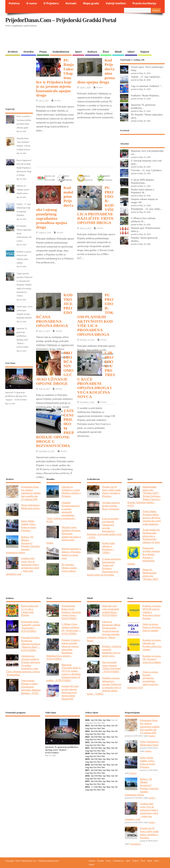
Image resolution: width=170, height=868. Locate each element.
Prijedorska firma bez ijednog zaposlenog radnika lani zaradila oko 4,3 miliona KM (31, 493)
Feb (96, 720)
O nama (31, 3)
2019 (87, 759)
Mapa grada (91, 3)
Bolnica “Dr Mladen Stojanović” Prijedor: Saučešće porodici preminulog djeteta (23, 545)
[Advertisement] (70, 40)
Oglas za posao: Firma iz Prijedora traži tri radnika (152, 627)
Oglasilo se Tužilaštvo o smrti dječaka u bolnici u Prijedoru (71, 491)
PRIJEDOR (23, 731)
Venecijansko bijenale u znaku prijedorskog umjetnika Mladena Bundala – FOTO (31, 687)
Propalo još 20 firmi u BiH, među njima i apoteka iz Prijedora (111, 491)
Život (106, 52)
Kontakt (71, 3)
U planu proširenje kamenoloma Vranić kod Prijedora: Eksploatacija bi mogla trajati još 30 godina (104, 567)
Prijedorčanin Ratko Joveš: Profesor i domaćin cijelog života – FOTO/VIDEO (71, 612)
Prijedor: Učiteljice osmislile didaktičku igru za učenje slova (112, 651)
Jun (113, 725)
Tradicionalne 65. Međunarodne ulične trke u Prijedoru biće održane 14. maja (151, 536)
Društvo (13, 52)
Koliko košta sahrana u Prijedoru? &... (143, 191)
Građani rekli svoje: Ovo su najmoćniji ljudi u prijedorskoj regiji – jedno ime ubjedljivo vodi (23, 566)
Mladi (118, 52)
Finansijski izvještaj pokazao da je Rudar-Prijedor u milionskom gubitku (144, 556)
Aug (87, 728)
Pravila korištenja (144, 3)
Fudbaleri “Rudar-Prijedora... (146, 95)
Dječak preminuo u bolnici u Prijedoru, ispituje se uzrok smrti (71, 553)
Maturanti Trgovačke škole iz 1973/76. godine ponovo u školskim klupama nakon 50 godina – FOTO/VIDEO (64, 672)
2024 (87, 731)
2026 (87, 720)
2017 (87, 770)
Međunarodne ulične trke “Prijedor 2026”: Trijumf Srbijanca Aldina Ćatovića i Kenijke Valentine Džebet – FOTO (144, 496)
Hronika (29, 52)
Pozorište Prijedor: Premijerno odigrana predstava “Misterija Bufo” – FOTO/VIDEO (31, 644)
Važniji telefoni (116, 3)
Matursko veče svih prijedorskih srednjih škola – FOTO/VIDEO (111, 611)
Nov (99, 728)
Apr (104, 720)
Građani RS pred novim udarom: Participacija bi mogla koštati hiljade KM (70, 692)
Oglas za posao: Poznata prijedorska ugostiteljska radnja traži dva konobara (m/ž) (143, 680)
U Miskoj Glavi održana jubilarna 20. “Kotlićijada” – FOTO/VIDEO (71, 629)
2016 (87, 776)
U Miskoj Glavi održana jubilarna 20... (143, 220)
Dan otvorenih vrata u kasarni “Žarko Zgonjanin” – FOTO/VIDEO (112, 667)
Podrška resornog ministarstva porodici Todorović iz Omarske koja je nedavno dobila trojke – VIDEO (104, 686)
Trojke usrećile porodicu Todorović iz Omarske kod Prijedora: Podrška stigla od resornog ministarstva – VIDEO (25, 285)
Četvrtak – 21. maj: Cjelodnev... (147, 170)
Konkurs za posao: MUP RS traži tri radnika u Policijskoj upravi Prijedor (152, 612)
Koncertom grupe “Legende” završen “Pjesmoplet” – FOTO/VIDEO (31, 626)
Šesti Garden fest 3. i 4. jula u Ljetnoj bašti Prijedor (30, 611)
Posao (43, 52)
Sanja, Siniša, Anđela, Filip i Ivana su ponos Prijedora (29, 526)
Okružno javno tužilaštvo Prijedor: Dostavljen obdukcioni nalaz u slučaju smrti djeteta (64, 535)
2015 (87, 781)
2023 (87, 737)
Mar (100, 720)
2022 (87, 742)
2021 (87, 748)
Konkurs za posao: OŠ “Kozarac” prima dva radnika (152, 659)
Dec (103, 728)
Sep (91, 728)
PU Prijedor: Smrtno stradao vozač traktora (69, 568)
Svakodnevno (61, 52)
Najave (145, 52)
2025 (87, 725)
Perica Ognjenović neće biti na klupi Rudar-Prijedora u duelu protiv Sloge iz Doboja (24, 168)
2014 (87, 787)
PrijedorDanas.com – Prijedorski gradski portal (61, 20)
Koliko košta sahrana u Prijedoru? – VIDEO (109, 548)
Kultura (92, 52)
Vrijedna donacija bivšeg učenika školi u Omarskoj (111, 506)
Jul (116, 725)
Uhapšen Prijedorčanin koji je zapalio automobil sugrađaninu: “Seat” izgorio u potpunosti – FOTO (63, 512)
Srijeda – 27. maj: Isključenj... (146, 77)
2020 (87, 753)
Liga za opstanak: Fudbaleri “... (147, 86)
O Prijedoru (51, 3)
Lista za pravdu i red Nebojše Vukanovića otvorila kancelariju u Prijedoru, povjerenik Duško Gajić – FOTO (104, 528)
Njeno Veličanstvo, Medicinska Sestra (31, 507)
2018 (87, 765)
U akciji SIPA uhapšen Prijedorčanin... (142, 181)
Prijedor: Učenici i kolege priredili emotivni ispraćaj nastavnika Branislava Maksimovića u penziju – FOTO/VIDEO (63, 649)
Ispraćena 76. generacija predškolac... (143, 106)
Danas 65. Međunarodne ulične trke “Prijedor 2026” (150, 574)
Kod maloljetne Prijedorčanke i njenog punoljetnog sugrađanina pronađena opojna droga (55, 207)
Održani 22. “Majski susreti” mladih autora (23, 190)
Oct (95, 728)
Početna (14, 3)
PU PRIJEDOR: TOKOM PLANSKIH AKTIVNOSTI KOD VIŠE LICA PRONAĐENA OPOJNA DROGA (95, 315)
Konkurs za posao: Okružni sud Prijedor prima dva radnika (152, 645)
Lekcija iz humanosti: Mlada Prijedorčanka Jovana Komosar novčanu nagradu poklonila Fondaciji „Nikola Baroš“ (104, 631)
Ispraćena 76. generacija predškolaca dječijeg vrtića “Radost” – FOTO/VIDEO (16, 396)
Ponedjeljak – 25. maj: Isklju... (146, 209)
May (108, 720)
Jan (92, 720)
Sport (78, 52)
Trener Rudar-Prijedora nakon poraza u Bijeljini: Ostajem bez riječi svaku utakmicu (152, 518)
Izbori (131, 52)
